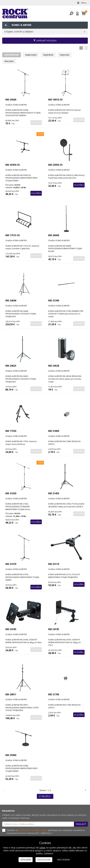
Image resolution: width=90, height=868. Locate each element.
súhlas (42, 848)
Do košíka (36, 123)
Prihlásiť (81, 824)
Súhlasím (26, 860)
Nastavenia (63, 860)
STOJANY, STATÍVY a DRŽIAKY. (19, 32)
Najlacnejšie (31, 55)
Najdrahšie (48, 55)
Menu (82, 3)
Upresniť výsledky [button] (45, 41)
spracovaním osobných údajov (33, 830)
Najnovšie (65, 55)
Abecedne (9, 61)
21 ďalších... (45, 796)
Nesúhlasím (44, 860)
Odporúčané (12, 55)
